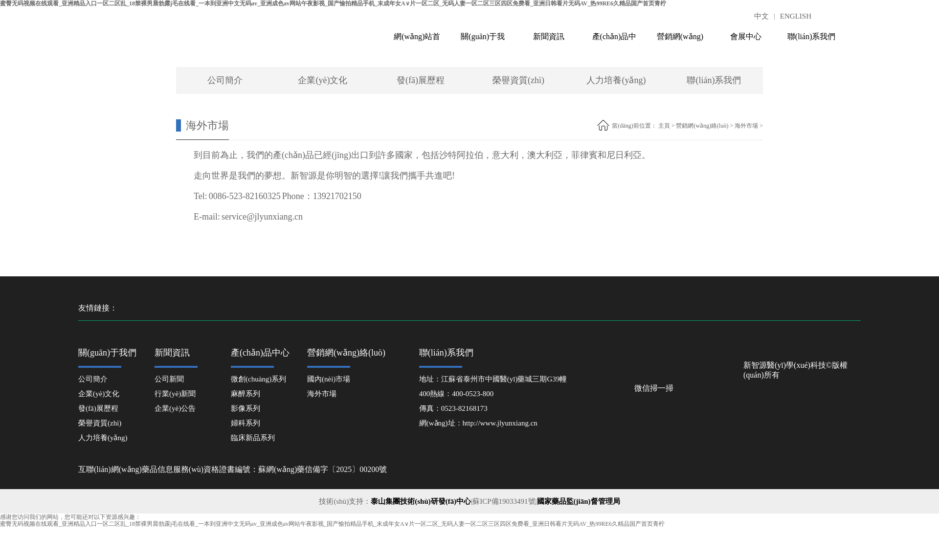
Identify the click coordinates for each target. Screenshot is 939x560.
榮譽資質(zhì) (518, 80)
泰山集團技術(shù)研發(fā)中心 (421, 501)
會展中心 (746, 36)
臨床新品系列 (253, 438)
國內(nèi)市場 (329, 379)
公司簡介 (225, 80)
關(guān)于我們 (483, 41)
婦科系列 (246, 423)
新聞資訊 (549, 36)
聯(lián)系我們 (812, 36)
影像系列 (246, 408)
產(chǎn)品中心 (615, 41)
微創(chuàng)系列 (258, 379)
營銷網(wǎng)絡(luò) (680, 41)
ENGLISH (796, 16)
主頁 (664, 126)
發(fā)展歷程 (421, 80)
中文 (761, 16)
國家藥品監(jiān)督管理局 (579, 501)
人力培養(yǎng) (616, 80)
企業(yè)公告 (175, 408)
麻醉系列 (246, 394)
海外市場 (746, 126)
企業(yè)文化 (323, 80)
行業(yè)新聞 (175, 394)
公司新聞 (169, 379)
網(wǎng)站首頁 (417, 41)
